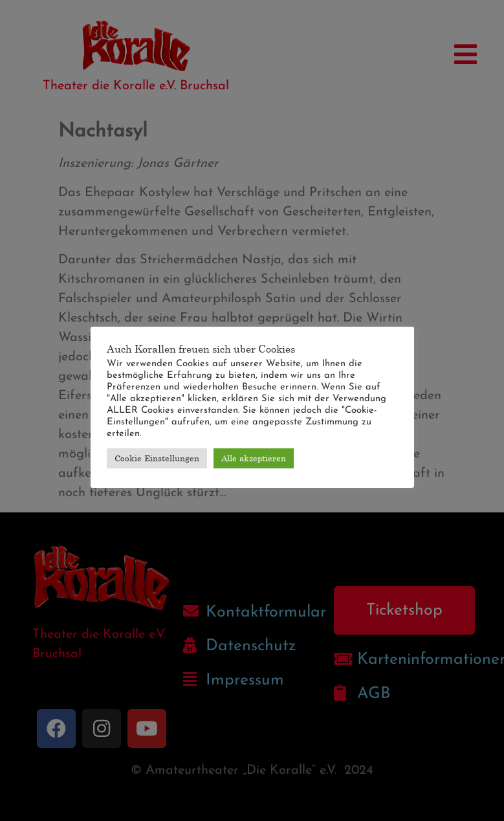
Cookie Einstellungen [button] (157, 458)
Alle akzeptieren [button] (254, 458)
